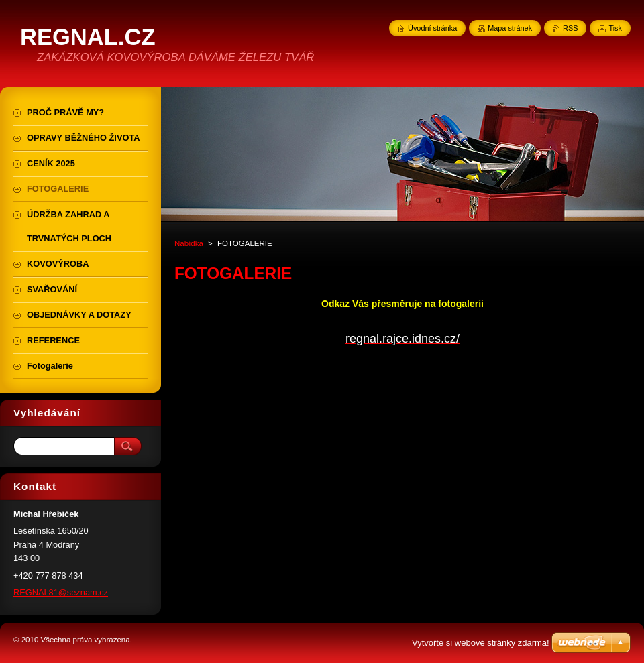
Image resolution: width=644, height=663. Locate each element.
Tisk (615, 28)
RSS (570, 28)
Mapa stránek (510, 28)
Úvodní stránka (432, 28)
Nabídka (189, 243)
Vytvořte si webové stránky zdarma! (481, 643)
